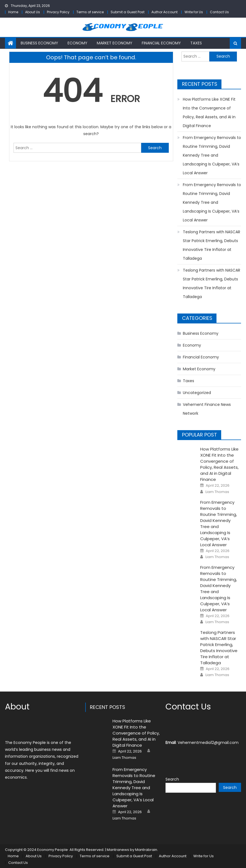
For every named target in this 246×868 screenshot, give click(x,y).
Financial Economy (161, 43)
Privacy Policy (58, 12)
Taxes (196, 43)
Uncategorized (197, 393)
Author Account (165, 12)
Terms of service (90, 12)
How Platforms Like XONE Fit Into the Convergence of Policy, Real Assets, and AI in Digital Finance (209, 112)
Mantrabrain (146, 850)
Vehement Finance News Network (207, 409)
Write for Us (194, 12)
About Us (33, 12)
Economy (77, 43)
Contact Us (219, 12)
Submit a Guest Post (128, 12)
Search (172, 779)
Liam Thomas (217, 492)
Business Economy (39, 43)
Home (13, 12)
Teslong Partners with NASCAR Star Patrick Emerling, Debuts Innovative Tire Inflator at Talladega (212, 245)
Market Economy (115, 43)
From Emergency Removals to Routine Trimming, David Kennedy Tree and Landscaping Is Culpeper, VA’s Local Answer (212, 155)
